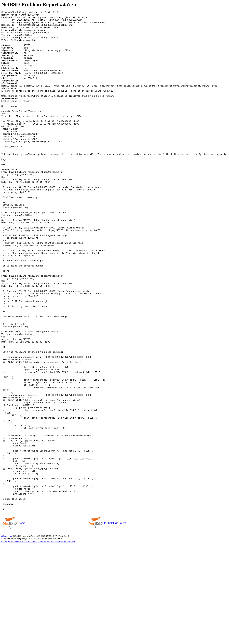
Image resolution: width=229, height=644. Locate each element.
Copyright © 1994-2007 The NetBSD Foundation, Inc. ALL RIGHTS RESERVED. (38, 641)
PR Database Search (115, 623)
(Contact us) (7, 636)
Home (22, 623)
